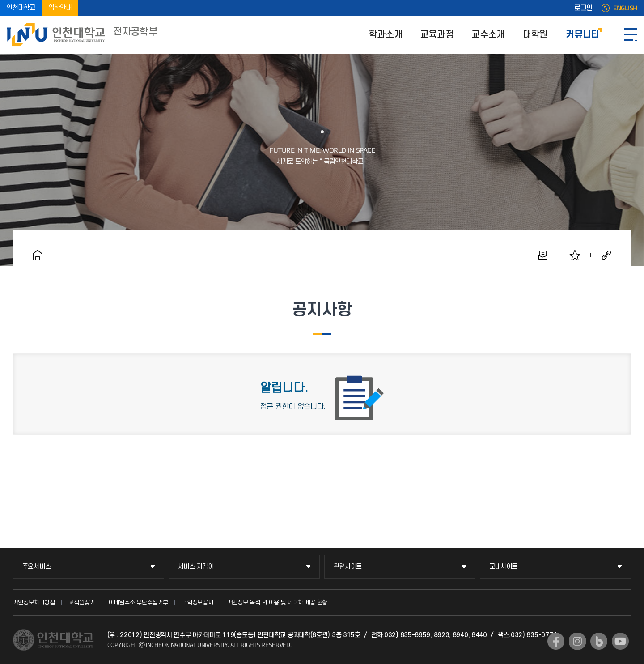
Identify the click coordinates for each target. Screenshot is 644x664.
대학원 (535, 35)
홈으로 (38, 255)
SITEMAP (631, 35)
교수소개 (488, 35)
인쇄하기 (543, 255)
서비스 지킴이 (196, 567)
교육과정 (437, 35)
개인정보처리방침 (34, 602)
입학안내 (60, 8)
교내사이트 (504, 567)
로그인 (583, 8)
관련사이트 (348, 567)
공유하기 (606, 255)
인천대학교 (21, 8)
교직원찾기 (82, 602)
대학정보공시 (197, 602)
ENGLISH (625, 8)
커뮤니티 (583, 35)
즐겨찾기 (575, 255)
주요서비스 (37, 567)
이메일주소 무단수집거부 (138, 602)
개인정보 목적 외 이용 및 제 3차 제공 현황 (278, 602)
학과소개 (386, 35)
